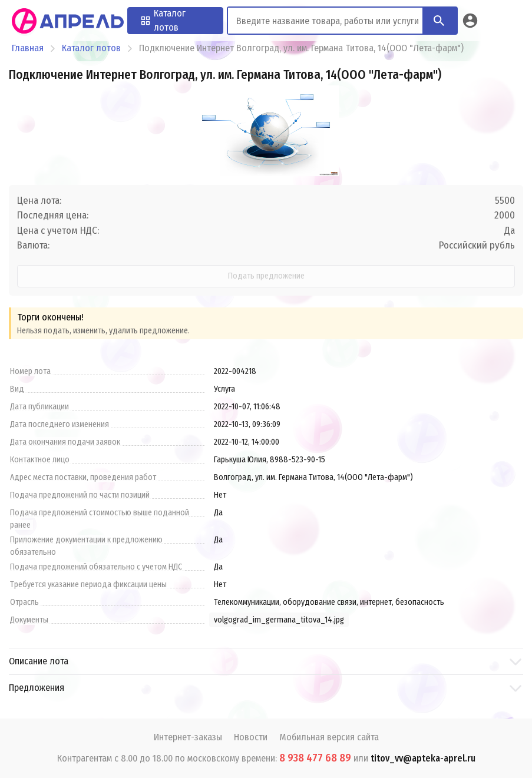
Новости (251, 737)
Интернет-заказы (188, 737)
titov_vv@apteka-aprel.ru (423, 758)
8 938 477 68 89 (315, 758)
